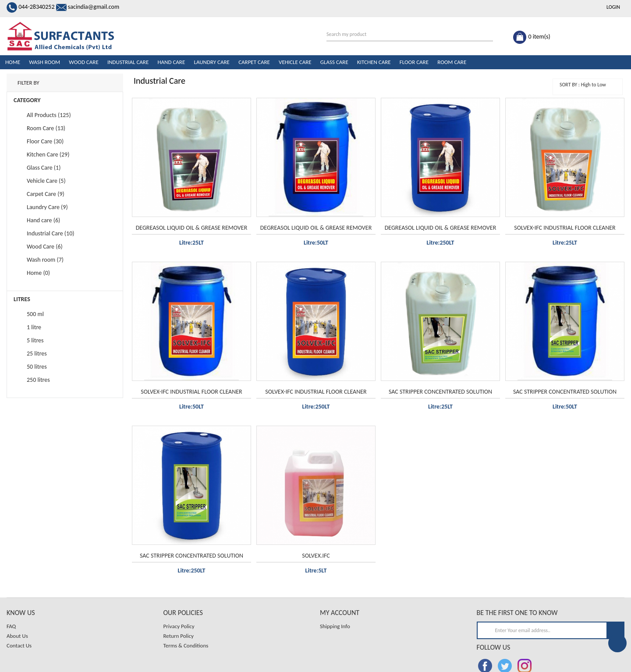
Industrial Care (128, 62)
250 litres (38, 380)
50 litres (37, 367)
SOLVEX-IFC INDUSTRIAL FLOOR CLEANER (565, 228)
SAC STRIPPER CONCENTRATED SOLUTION (440, 392)
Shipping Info (335, 626)
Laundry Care (212, 62)
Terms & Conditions (186, 645)
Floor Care (414, 62)
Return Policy (179, 636)
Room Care (452, 62)
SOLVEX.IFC (316, 556)
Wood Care (83, 62)
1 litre (34, 327)
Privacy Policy (179, 626)
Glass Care (334, 62)
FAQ (11, 626)
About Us (17, 636)
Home (13, 62)
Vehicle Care (295, 62)
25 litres (37, 354)
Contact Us (19, 645)
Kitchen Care (374, 62)
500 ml (35, 314)
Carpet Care (254, 62)
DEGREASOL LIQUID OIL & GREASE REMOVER (191, 228)
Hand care (171, 62)
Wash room (44, 62)
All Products (42, 115)
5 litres (35, 340)
